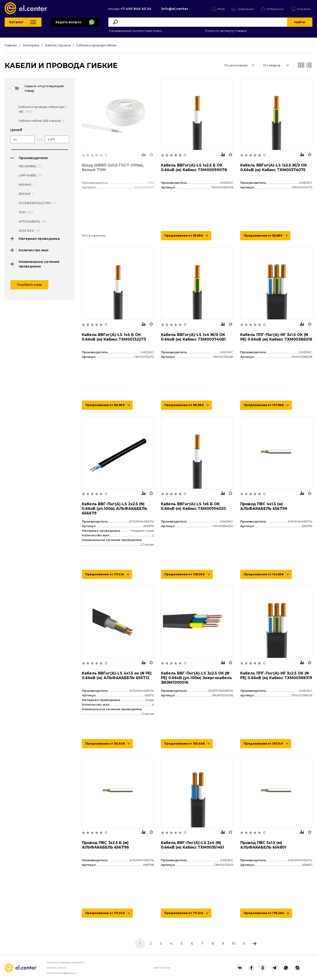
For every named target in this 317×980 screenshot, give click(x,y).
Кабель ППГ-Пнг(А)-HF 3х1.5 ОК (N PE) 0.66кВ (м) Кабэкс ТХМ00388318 (276, 337)
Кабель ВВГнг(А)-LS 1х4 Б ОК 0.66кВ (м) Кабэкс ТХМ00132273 (114, 337)
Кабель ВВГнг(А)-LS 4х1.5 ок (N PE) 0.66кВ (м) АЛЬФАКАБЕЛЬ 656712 (117, 676)
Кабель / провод (58, 45)
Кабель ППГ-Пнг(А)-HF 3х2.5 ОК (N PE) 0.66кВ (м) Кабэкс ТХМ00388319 (276, 676)
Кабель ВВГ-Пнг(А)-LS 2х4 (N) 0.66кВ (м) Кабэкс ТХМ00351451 (193, 845)
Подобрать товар (30, 285)
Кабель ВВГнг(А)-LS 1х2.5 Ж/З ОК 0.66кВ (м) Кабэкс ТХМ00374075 (274, 168)
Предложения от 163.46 (184, 744)
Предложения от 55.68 (184, 236)
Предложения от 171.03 (105, 913)
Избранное (275, 9)
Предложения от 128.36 (184, 574)
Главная (11, 45)
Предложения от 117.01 (105, 574)
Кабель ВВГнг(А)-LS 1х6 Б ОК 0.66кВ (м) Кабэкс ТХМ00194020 (193, 506)
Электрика (31, 45)
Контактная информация (61, 973)
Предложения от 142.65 (264, 574)
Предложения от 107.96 (264, 405)
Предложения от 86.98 (105, 405)
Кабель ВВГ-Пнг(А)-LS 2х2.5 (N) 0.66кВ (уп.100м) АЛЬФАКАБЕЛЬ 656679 (114, 509)
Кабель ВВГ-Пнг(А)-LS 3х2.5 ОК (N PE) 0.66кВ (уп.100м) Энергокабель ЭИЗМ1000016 (196, 678)
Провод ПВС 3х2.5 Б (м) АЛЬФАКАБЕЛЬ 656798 (105, 845)
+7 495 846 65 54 (136, 9)
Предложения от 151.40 (105, 744)
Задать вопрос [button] (69, 22)
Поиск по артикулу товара (225, 31)
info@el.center (175, 9)
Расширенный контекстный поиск (135, 31)
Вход (221, 9)
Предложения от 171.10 (184, 913)
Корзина (304, 9)
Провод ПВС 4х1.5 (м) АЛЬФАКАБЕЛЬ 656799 (264, 506)
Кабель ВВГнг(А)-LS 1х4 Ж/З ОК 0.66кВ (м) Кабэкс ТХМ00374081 (193, 337)
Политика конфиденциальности (65, 962)
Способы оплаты (56, 968)
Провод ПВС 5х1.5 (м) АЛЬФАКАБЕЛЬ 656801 (263, 845)
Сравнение (246, 9)
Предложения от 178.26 (264, 913)
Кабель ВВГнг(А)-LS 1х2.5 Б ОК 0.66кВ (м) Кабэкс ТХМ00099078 (194, 168)
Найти (300, 22)
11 (244, 944)
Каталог (16, 22)
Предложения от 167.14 (263, 744)
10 (234, 944)
